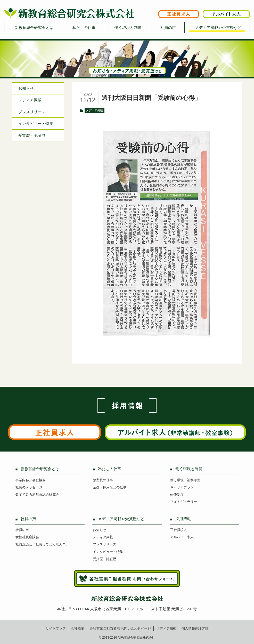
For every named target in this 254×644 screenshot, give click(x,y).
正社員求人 (179, 530)
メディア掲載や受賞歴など (218, 27)
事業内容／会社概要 (31, 480)
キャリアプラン (182, 487)
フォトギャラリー (184, 502)
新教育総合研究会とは (34, 27)
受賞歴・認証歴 (32, 135)
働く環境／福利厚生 (185, 480)
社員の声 (168, 27)
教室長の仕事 (103, 480)
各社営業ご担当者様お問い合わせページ (120, 628)
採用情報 (183, 519)
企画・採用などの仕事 (110, 487)
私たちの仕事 (84, 27)
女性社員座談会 (27, 537)
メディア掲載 (94, 110)
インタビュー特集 (36, 123)
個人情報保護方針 (195, 628)
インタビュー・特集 (108, 552)
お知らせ (26, 88)
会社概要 (78, 628)
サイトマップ (56, 628)
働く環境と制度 (128, 27)
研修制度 (177, 494)
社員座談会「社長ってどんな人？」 (42, 544)
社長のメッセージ (29, 487)
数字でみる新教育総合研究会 (37, 494)
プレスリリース (32, 112)
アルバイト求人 (182, 537)
